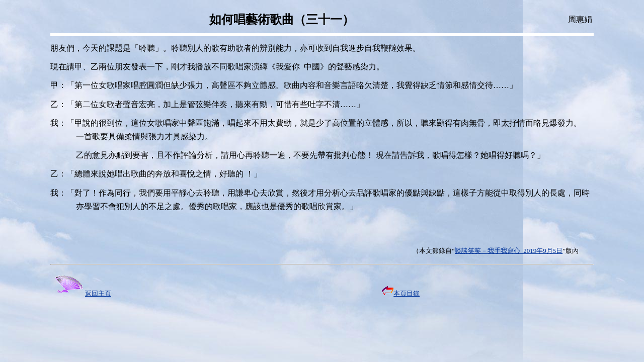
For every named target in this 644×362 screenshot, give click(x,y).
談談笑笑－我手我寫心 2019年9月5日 (509, 251)
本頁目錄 (401, 293)
